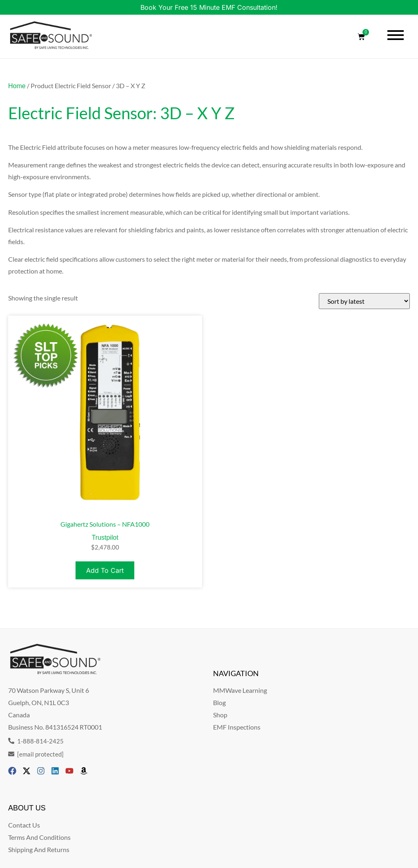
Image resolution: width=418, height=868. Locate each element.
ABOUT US (27, 808)
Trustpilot (105, 537)
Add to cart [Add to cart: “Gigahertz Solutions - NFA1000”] (105, 570)
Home (17, 86)
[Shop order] (364, 301)
